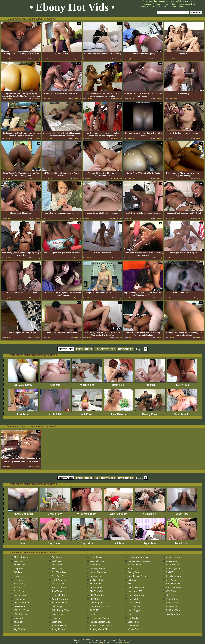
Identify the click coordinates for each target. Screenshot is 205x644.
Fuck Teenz (133, 569)
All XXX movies (23, 384)
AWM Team (97, 643)
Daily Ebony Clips (60, 610)
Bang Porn (118, 384)
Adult (23, 542)
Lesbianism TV (135, 591)
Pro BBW (170, 572)
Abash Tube (182, 513)
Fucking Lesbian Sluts (100, 622)
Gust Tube (118, 542)
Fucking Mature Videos (138, 557)
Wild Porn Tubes (87, 513)
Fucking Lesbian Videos (101, 626)
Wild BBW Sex (173, 584)
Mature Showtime (174, 557)
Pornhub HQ (55, 413)
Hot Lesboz (133, 584)
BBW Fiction (96, 588)
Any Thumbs (55, 542)
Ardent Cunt (87, 384)
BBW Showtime (97, 595)
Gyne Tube (150, 542)
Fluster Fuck (182, 384)
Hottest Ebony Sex (98, 572)
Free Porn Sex (172, 607)
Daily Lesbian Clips (99, 607)
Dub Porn (150, 384)
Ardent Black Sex (60, 599)
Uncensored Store (23, 513)
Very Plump (171, 580)
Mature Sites (171, 561)
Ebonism (56, 618)
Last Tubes (23, 413)
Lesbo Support (134, 610)
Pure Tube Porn (59, 576)
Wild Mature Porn (174, 588)
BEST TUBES (66, 349)
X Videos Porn (172, 603)
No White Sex (96, 584)
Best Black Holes (60, 603)
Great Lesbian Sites (137, 576)
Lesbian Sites (134, 599)
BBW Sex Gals (97, 591)
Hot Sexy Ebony (97, 569)
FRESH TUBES (84, 349)
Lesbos (131, 614)
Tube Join (55, 384)
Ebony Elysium (59, 626)
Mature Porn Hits (136, 629)
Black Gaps (57, 607)
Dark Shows (57, 614)
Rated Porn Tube (59, 580)
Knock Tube (182, 542)
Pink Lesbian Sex (174, 565)
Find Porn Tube (173, 610)
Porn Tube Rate (59, 572)
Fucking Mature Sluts (100, 629)
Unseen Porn (55, 513)
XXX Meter (171, 591)
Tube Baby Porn (59, 595)
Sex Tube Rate (58, 584)
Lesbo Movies (134, 607)
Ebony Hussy (96, 557)
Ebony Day (57, 622)
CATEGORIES (126, 349)
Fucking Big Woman (99, 618)
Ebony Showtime (98, 561)
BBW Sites (95, 599)
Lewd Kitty (133, 618)
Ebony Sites (95, 565)
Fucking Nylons (135, 565)
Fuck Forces (87, 413)
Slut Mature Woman (175, 576)
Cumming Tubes (97, 603)
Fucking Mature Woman (139, 561)
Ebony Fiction (58, 629)
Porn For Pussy (173, 599)
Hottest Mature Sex (137, 588)
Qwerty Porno (150, 413)
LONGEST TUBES (105, 349)
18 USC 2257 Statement (113, 643)
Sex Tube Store (59, 588)
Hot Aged (132, 580)
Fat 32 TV (94, 610)
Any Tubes (87, 542)
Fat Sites (94, 614)
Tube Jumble (182, 413)
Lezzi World (133, 626)
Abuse (126, 643)
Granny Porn (133, 572)
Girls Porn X (171, 595)
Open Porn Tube (173, 614)
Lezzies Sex (133, 622)
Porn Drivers (118, 413)
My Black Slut (96, 580)
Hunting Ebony (97, 576)
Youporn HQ (150, 513)
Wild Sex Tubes (118, 513)
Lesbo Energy (134, 603)
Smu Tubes (57, 591)
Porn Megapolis (173, 569)
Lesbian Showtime (136, 595)
